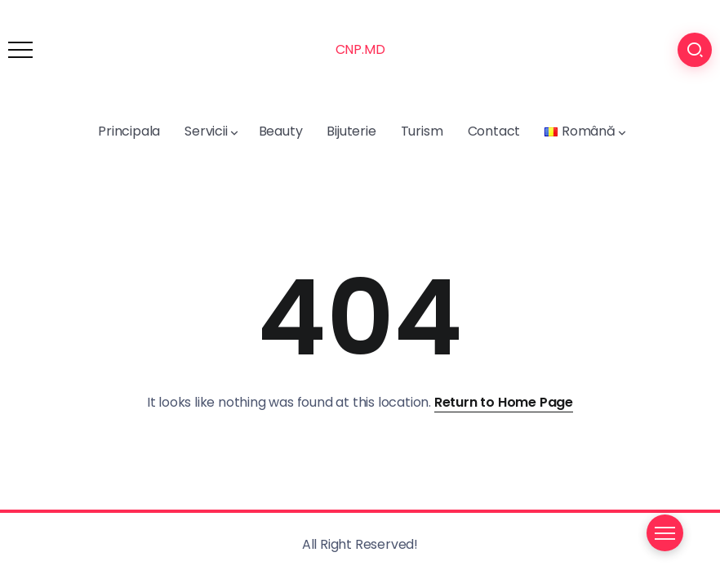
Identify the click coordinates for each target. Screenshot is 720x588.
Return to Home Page (504, 402)
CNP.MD (360, 49)
